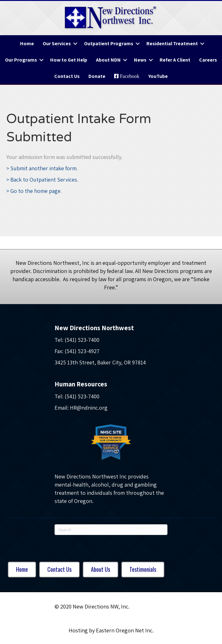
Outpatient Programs (109, 44)
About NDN (108, 60)
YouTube (158, 76)
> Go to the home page (33, 191)
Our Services (57, 44)
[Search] (111, 530)
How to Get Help (69, 60)
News (140, 60)
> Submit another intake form (41, 168)
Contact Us (67, 76)
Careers (208, 60)
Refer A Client (175, 60)
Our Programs (21, 60)
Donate (97, 76)
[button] (75, 44)
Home (27, 44)
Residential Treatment (172, 44)
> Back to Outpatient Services (42, 180)
